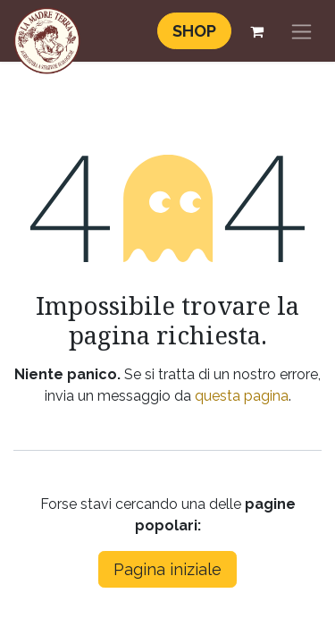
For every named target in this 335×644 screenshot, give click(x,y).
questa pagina (242, 396)
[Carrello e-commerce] (256, 31)
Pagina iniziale (167, 569)
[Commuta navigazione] (301, 31)
